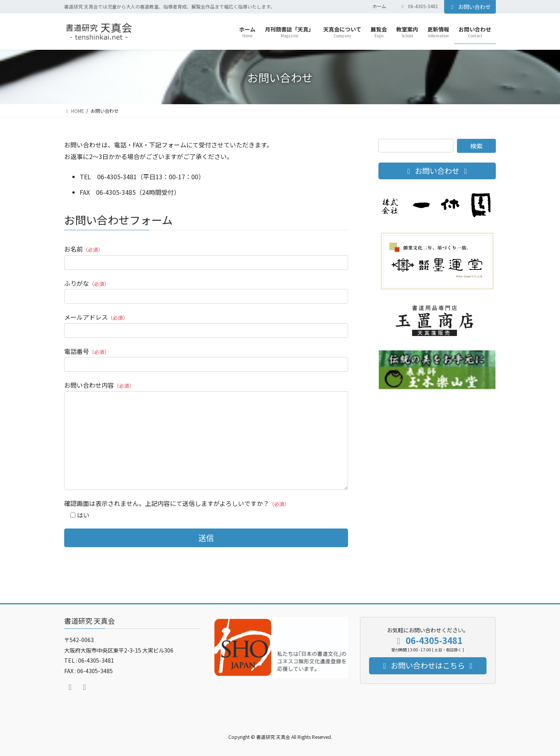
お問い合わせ (470, 7)
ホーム (379, 6)
